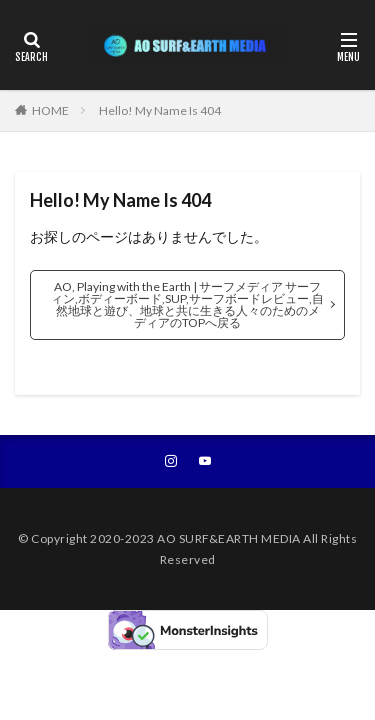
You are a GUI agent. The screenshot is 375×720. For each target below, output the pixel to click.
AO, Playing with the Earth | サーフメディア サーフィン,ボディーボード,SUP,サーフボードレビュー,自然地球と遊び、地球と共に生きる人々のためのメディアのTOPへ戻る (187, 304)
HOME (50, 110)
